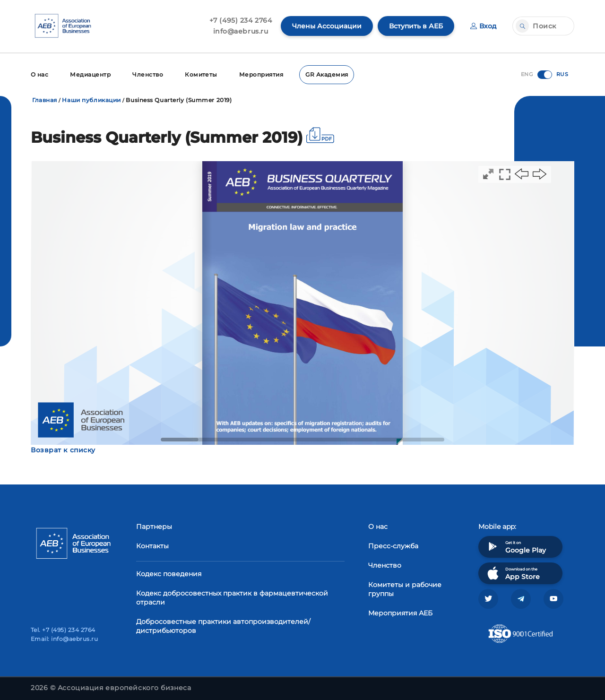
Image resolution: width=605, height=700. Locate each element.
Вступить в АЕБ (416, 26)
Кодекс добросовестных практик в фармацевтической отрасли (232, 598)
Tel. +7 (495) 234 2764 (63, 630)
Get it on (516, 547)
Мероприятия (261, 74)
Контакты (152, 546)
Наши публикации (91, 100)
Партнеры (154, 527)
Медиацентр (90, 74)
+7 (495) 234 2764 (241, 20)
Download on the (513, 573)
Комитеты (201, 74)
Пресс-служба (393, 546)
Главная (45, 100)
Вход (483, 26)
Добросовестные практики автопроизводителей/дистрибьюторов (223, 626)
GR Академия (327, 74)
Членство (148, 74)
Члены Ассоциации (327, 26)
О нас (39, 74)
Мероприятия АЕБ (400, 613)
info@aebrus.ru (241, 31)
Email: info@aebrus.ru (64, 639)
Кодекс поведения (169, 574)
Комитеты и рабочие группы (405, 589)
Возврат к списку (63, 450)
